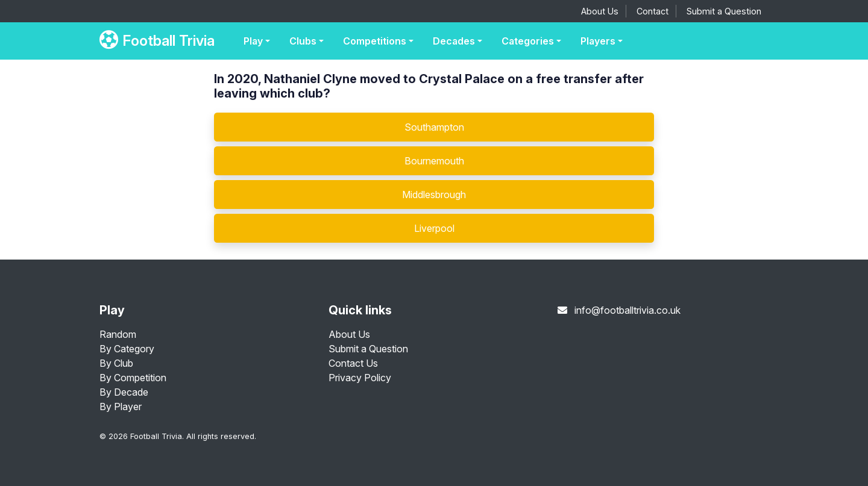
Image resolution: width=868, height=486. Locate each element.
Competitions (375, 41)
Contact (653, 11)
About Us (600, 11)
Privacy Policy (360, 378)
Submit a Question (724, 11)
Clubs (303, 41)
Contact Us (353, 363)
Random (118, 334)
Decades (454, 41)
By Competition (133, 378)
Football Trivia (157, 41)
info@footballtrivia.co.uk (627, 310)
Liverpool (434, 228)
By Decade (124, 392)
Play (253, 41)
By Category (127, 349)
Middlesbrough (434, 195)
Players (598, 41)
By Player (121, 407)
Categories (528, 41)
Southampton (434, 127)
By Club (116, 363)
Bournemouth (434, 161)
